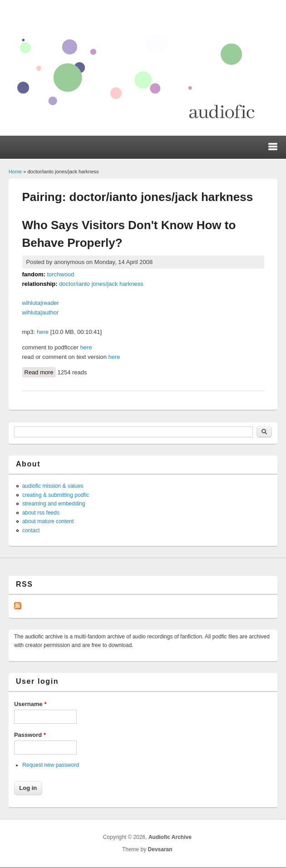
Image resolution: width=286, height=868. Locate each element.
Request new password (51, 765)
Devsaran (160, 849)
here (43, 332)
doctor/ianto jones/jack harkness (101, 284)
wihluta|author (41, 312)
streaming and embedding (54, 504)
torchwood (60, 274)
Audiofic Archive (170, 837)
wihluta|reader (41, 303)
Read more (40, 372)
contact (31, 530)
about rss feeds (41, 513)
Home (15, 172)
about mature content (48, 521)
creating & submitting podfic (56, 495)
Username (30, 704)
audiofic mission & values (53, 486)
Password (30, 735)
